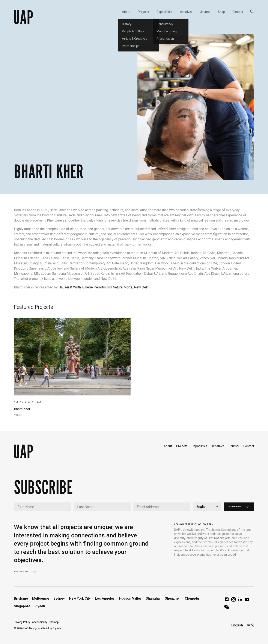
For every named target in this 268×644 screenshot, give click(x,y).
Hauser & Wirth (70, 287)
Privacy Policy (22, 622)
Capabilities (199, 446)
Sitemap (54, 622)
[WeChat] (227, 608)
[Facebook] (227, 601)
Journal (234, 446)
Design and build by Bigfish (45, 628)
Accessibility (40, 622)
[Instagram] (233, 601)
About (168, 446)
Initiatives (218, 446)
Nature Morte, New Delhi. (131, 287)
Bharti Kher (22, 409)
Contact (249, 446)
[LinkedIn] (240, 601)
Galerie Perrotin (94, 287)
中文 (251, 625)
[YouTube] (247, 601)
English (237, 625)
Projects (182, 446)
